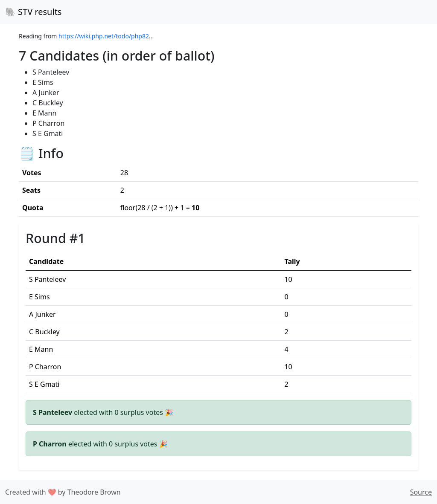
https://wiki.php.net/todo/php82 (104, 36)
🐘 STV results (33, 12)
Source (421, 492)
